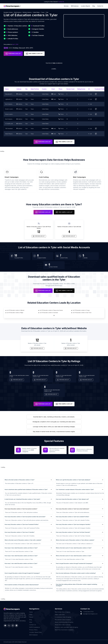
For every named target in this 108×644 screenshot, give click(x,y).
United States (36, 12)
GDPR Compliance (35, 627)
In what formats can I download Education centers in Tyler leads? (22, 499)
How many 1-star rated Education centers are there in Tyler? (21, 563)
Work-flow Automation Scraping (64, 630)
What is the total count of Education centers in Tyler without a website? (75, 540)
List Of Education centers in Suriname (49, 313)
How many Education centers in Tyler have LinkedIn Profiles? (72, 517)
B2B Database (75, 6)
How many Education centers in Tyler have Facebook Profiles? (22, 524)
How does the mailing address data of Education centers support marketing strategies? (76, 585)
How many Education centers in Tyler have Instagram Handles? (73, 524)
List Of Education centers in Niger (15, 313)
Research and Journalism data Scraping (66, 627)
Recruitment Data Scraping (63, 620)
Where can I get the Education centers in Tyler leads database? (73, 480)
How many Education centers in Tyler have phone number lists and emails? (25, 517)
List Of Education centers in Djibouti (16, 310)
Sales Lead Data (60, 615)
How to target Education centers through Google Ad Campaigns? (22, 573)
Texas (43, 12)
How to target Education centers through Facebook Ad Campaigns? (74, 563)
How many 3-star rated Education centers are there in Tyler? (21, 556)
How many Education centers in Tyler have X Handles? (20, 532)
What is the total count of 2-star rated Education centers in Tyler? (74, 556)
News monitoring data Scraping (64, 622)
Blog (94, 6)
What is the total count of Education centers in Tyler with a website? (23, 540)
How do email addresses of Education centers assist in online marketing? (76, 573)
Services (66, 6)
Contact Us (61, 2)
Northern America (27, 12)
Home (31, 612)
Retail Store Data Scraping (63, 625)
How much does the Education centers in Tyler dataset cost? (72, 499)
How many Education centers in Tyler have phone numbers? (21, 509)
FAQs (31, 615)
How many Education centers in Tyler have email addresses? (73, 509)
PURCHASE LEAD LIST (13, 54)
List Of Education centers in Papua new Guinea (51, 310)
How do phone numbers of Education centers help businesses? (22, 585)
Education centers (8, 12)
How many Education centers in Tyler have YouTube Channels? (73, 532)
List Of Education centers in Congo (81, 310)
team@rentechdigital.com (89, 614)
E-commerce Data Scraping (63, 617)
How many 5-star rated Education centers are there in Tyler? (21, 548)
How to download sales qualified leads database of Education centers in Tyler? (26, 489)
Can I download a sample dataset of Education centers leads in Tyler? (75, 489)
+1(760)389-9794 (87, 612)
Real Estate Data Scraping (63, 612)
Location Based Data (35, 632)
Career (31, 617)
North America (18, 12)
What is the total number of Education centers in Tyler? (20, 480)
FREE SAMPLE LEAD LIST (34, 54)
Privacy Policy (33, 630)
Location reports (85, 6)
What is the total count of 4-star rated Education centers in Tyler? (74, 548)
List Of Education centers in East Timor (82, 313)
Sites (31, 622)
